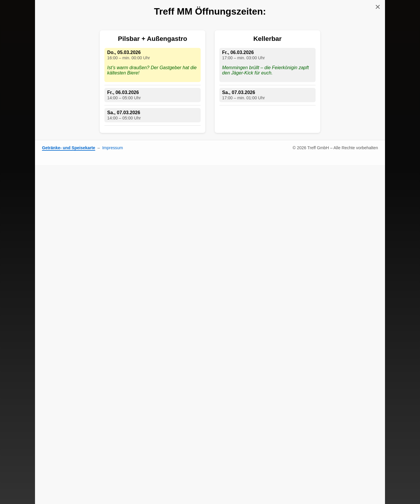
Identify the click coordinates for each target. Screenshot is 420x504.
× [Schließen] (378, 7)
